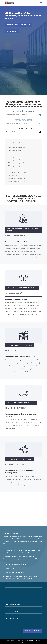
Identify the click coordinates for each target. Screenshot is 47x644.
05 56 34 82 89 (12, 31)
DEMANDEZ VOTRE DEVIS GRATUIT (19, 25)
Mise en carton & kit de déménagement (22, 288)
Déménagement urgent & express (19, 459)
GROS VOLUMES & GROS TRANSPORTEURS (21, 403)
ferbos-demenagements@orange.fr (17, 565)
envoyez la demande (33, 631)
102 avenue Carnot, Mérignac (15, 573)
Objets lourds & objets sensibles (19, 345)
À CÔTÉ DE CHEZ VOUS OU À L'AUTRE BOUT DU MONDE (23, 230)
